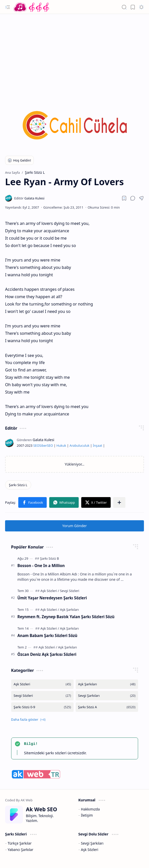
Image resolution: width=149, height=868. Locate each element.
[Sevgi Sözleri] (70, 591)
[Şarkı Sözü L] (18, 485)
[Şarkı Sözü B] (49, 558)
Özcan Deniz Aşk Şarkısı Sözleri (47, 654)
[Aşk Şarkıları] (69, 610)
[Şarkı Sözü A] (107, 707)
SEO (36, 446)
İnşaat (98, 446)
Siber (43, 446)
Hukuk (61, 446)
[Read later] (124, 198)
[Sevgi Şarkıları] (107, 696)
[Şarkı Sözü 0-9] (42, 707)
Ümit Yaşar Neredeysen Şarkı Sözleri (52, 598)
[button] (8, 7)
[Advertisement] (74, 55)
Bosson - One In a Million (41, 566)
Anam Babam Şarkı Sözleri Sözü (47, 635)
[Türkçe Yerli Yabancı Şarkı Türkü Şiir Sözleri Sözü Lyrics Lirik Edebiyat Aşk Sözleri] (32, 7)
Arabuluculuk (79, 446)
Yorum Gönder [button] (74, 526)
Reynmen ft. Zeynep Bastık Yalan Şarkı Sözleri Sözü (66, 617)
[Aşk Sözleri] (50, 591)
